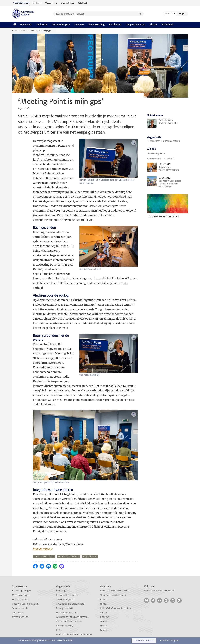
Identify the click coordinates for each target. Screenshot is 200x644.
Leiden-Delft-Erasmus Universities (115, 608)
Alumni (153, 24)
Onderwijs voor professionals (25, 604)
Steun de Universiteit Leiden (113, 595)
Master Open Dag (20, 617)
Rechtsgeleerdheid (65, 608)
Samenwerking (97, 24)
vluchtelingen (90, 556)
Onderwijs (42, 24)
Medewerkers (51, 3)
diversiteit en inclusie (44, 556)
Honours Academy (65, 626)
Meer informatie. (65, 640)
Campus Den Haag (135, 24)
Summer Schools (20, 608)
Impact (103, 604)
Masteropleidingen (21, 595)
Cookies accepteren (144, 641)
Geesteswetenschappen (67, 595)
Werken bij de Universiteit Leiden (115, 591)
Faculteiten (115, 24)
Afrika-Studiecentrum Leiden (69, 621)
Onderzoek (26, 24)
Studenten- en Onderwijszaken (165, 141)
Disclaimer (105, 617)
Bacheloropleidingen (21, 591)
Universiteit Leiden (21, 3)
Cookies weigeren (171, 641)
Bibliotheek (82, 3)
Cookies (104, 621)
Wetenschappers (61, 24)
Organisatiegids (67, 3)
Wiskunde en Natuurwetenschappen (73, 617)
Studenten (37, 3)
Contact (104, 630)
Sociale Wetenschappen (67, 613)
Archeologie (62, 591)
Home (14, 31)
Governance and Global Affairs (70, 604)
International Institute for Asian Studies (74, 635)
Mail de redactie (43, 549)
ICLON (59, 630)
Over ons (79, 24)
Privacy (103, 626)
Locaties (104, 613)
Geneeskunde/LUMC (65, 599)
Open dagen (18, 613)
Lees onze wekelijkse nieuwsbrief (159, 591)
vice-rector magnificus (69, 556)
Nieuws (24, 31)
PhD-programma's (20, 599)
